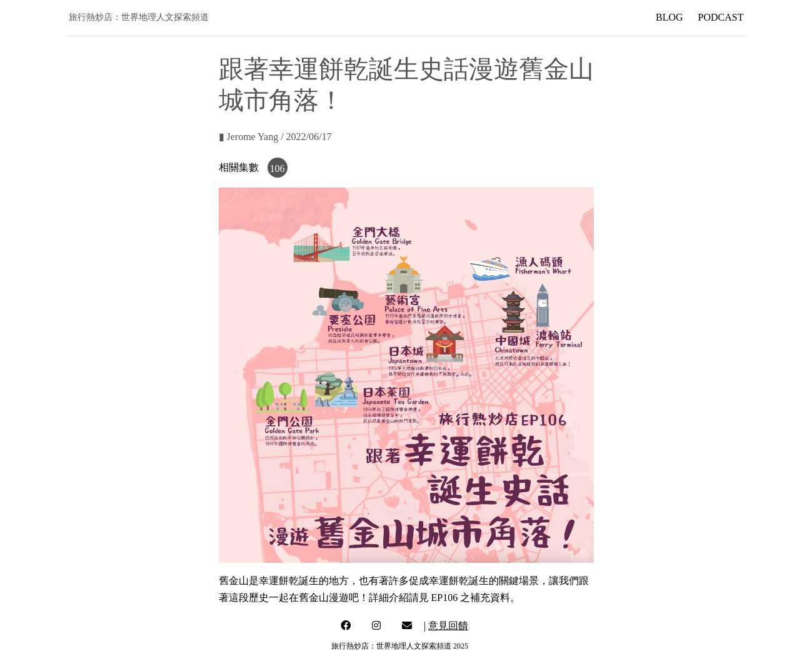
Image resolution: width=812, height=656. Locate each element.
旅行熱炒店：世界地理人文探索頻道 (139, 17)
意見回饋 (448, 626)
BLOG (669, 17)
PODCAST (721, 17)
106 (278, 169)
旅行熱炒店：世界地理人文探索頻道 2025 (400, 646)
